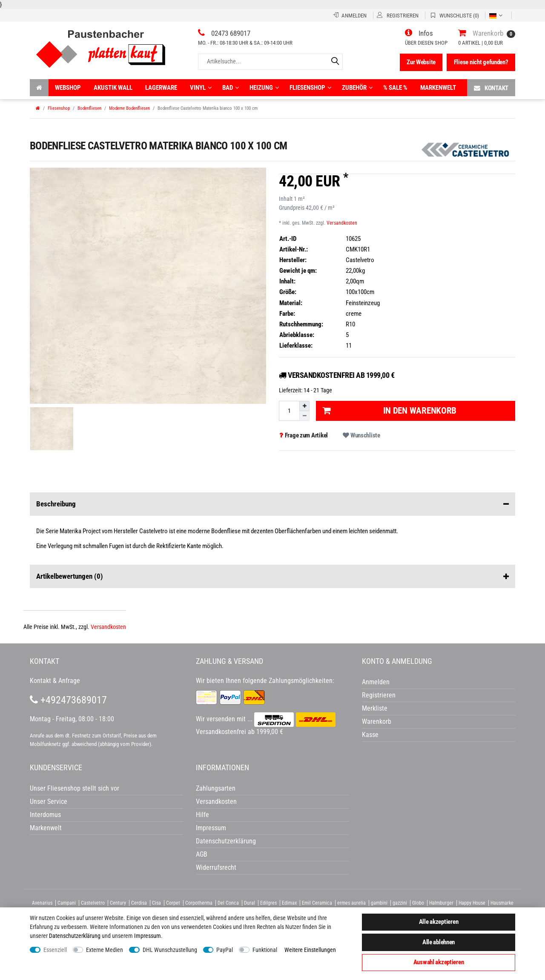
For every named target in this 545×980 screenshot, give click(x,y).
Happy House (472, 903)
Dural (250, 903)
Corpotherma (199, 903)
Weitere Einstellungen (310, 950)
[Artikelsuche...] (270, 61)
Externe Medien (105, 950)
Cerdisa (139, 903)
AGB (202, 854)
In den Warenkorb (390, 411)
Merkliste (375, 708)
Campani (67, 903)
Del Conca (228, 903)
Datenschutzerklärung (226, 841)
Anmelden (376, 682)
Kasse (370, 735)
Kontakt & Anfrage (55, 681)
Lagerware (161, 88)
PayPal (225, 950)
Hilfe (202, 815)
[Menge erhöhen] (304, 406)
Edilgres (268, 903)
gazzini (400, 903)
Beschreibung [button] (272, 504)
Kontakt (491, 88)
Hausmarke (502, 903)
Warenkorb (377, 721)
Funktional (265, 950)
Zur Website (421, 62)
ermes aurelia (351, 903)
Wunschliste (361, 435)
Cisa (156, 903)
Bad (231, 88)
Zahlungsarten (216, 788)
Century (118, 903)
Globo (418, 903)
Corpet (173, 903)
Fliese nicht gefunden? (481, 62)
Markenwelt (438, 88)
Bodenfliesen (89, 108)
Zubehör (357, 88)
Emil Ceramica (317, 903)
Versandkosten (342, 223)
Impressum (148, 936)
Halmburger (441, 903)
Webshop (68, 88)
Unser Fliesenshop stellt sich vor (75, 788)
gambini (379, 903)
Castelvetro (93, 903)
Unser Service (49, 801)
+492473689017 (68, 700)
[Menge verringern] (304, 416)
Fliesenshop (310, 88)
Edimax (289, 903)
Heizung (264, 88)
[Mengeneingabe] (289, 411)
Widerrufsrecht (216, 867)
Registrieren (379, 695)
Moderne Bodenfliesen (129, 108)
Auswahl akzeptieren (439, 962)
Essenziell (55, 950)
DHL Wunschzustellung (170, 950)
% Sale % (395, 88)
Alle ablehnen (439, 942)
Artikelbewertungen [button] (272, 577)
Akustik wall (113, 88)
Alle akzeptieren (439, 922)
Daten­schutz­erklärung (75, 936)
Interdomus (45, 815)
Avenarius (42, 903)
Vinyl (201, 88)
